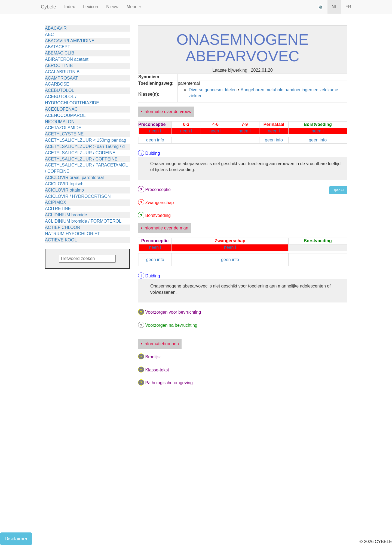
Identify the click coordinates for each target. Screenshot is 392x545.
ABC (49, 34)
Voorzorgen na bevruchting (171, 325)
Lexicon (91, 7)
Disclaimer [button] (16, 539)
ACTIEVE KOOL (61, 240)
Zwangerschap (160, 203)
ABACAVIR (56, 28)
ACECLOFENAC (61, 109)
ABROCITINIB (59, 66)
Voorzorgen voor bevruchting (173, 312)
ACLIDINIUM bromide (66, 215)
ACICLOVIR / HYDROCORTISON (78, 196)
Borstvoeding (158, 215)
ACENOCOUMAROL (65, 115)
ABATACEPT (58, 47)
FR (348, 7)
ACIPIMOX (56, 202)
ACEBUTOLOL (59, 90)
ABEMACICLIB (60, 53)
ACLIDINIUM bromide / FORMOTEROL (83, 221)
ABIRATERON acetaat (67, 59)
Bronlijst (153, 357)
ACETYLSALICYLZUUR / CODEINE (80, 153)
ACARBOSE (57, 84)
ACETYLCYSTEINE (64, 134)
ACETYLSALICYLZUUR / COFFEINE (81, 159)
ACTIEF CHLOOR (63, 227)
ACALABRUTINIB (62, 72)
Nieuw (112, 7)
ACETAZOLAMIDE (63, 128)
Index (70, 7)
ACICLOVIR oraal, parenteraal (74, 178)
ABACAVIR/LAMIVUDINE (70, 41)
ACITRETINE (58, 209)
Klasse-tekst (157, 370)
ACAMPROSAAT (62, 78)
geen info (155, 140)
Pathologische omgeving (169, 383)
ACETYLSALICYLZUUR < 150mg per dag (85, 140)
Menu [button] (134, 7)
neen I (155, 131)
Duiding (153, 153)
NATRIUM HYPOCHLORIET (72, 234)
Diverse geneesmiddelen (213, 90)
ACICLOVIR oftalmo (64, 190)
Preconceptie (158, 190)
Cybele (48, 7)
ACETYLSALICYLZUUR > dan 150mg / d (85, 146)
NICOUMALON (60, 122)
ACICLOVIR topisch (64, 184)
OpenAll (338, 190)
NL (334, 7)
